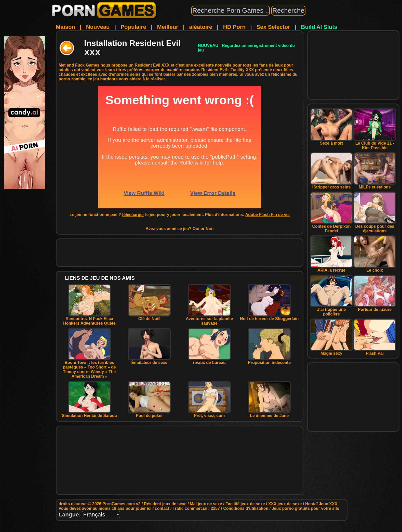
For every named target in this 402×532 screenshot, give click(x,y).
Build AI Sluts (319, 27)
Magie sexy (331, 352)
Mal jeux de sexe (206, 504)
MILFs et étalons (375, 185)
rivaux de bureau (209, 361)
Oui (196, 229)
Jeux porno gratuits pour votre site (306, 508)
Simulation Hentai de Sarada (89, 414)
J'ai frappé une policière (331, 310)
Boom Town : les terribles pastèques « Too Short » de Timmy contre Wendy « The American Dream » (89, 368)
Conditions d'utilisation (246, 508)
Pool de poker (149, 414)
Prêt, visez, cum (209, 414)
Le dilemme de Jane (269, 414)
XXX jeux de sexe (285, 504)
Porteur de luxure (375, 308)
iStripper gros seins (331, 185)
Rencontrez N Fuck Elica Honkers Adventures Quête (89, 319)
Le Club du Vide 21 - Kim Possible (375, 144)
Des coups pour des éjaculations (375, 227)
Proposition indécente (269, 361)
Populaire (133, 27)
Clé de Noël (149, 317)
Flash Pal (375, 352)
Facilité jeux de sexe (245, 504)
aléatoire (201, 27)
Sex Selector (273, 27)
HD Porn (234, 27)
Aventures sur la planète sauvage (209, 319)
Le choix (375, 268)
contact (162, 508)
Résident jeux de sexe (165, 504)
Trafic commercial (190, 508)
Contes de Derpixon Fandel (331, 227)
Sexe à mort (331, 141)
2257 (215, 508)
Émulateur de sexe (149, 361)
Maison (65, 27)
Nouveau (98, 27)
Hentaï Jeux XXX (321, 504)
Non (210, 229)
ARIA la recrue (331, 268)
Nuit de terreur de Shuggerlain (269, 317)
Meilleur (168, 27)
